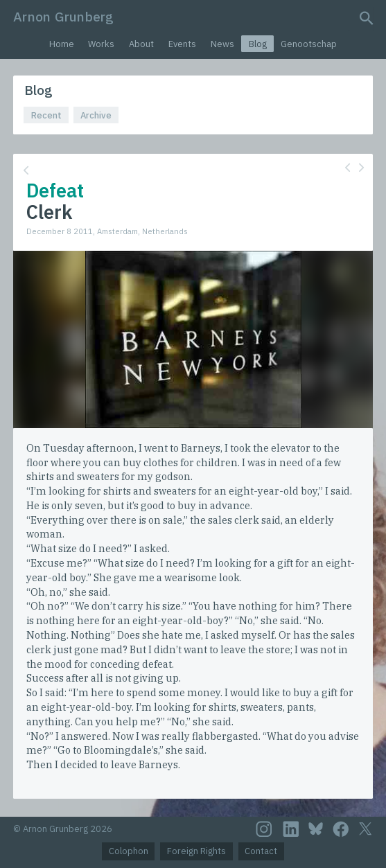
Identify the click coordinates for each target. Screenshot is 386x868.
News (222, 44)
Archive (96, 115)
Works (101, 44)
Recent (46, 115)
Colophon (129, 851)
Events (182, 44)
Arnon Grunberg (63, 16)
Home (62, 44)
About (141, 44)
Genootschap (309, 44)
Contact (261, 851)
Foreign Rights (196, 851)
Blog (258, 44)
